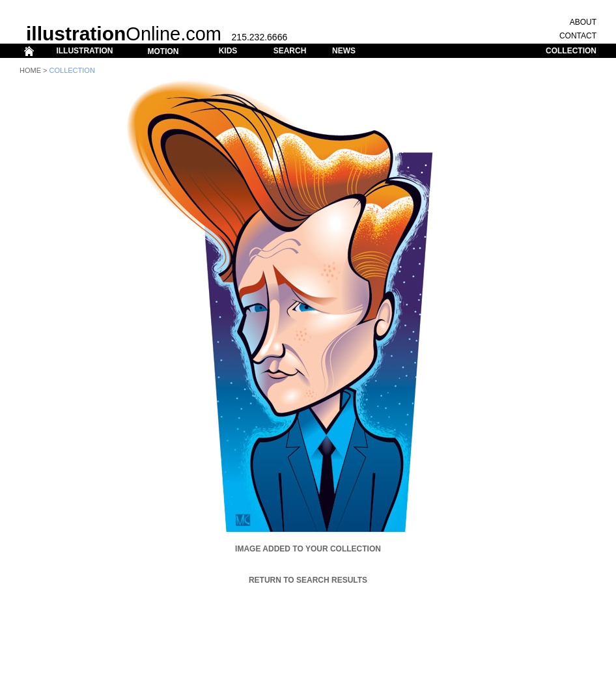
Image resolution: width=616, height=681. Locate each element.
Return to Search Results (308, 580)
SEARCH (290, 51)
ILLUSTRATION (84, 51)
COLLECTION (571, 51)
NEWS (344, 51)
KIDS (228, 51)
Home (30, 70)
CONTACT (578, 36)
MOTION (163, 51)
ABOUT (583, 22)
